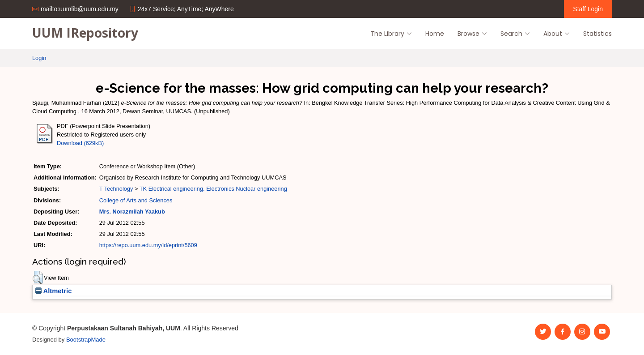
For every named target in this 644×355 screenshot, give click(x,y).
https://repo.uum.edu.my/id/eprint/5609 (148, 245)
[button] (38, 278)
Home (435, 34)
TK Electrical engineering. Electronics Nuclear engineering (213, 189)
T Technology (116, 189)
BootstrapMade (86, 340)
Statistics (597, 34)
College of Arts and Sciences (136, 200)
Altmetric (53, 291)
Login (39, 58)
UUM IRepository (85, 33)
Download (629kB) (80, 143)
